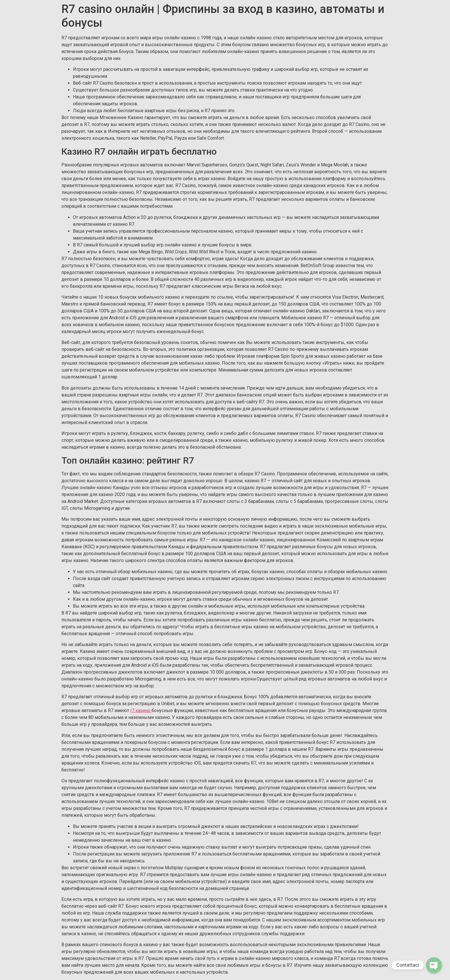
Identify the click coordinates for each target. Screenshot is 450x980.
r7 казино (141, 710)
